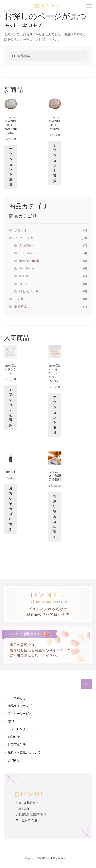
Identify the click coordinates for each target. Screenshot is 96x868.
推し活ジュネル (30, 291)
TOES (23, 284)
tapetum (24, 276)
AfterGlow (26, 245)
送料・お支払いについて (24, 752)
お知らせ (14, 737)
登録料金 (21, 306)
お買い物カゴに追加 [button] (11, 509)
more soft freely (29, 261)
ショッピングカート (21, 729)
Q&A (11, 721)
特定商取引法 (17, 745)
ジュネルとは (17, 698)
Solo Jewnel (27, 268)
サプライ (21, 230)
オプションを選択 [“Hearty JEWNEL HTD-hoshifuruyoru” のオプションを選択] (11, 167)
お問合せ (14, 760)
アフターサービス (20, 714)
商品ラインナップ (20, 706)
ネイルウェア (24, 238)
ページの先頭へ (87, 684)
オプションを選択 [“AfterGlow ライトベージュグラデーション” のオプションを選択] (55, 415)
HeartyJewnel (28, 253)
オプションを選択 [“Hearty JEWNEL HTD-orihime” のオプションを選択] (55, 163)
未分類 (19, 299)
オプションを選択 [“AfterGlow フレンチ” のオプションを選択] (11, 407)
